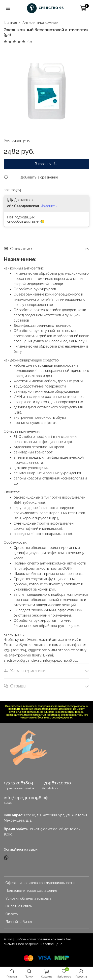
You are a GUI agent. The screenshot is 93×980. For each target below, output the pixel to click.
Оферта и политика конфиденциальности (40, 883)
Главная (10, 23)
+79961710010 (56, 783)
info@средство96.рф (26, 798)
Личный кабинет (19, 922)
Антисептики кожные (40, 23)
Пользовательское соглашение (31, 891)
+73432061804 (18, 783)
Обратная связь (19, 906)
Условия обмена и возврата (29, 898)
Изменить (48, 206)
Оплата (12, 914)
